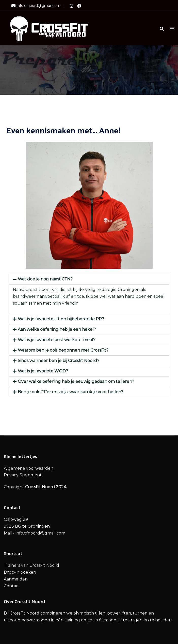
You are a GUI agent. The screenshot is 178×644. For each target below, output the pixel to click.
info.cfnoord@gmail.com (36, 6)
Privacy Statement (23, 475)
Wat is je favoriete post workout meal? (57, 340)
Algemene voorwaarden (29, 468)
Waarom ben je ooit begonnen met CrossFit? (63, 350)
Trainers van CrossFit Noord (31, 565)
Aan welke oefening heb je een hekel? (57, 329)
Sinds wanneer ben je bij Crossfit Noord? (59, 361)
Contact (12, 586)
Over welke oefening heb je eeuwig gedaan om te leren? (76, 381)
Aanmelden (16, 579)
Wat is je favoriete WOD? (43, 371)
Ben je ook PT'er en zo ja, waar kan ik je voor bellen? (70, 392)
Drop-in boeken (20, 572)
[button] (89, 279)
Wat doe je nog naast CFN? (45, 279)
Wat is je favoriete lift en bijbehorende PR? (61, 319)
